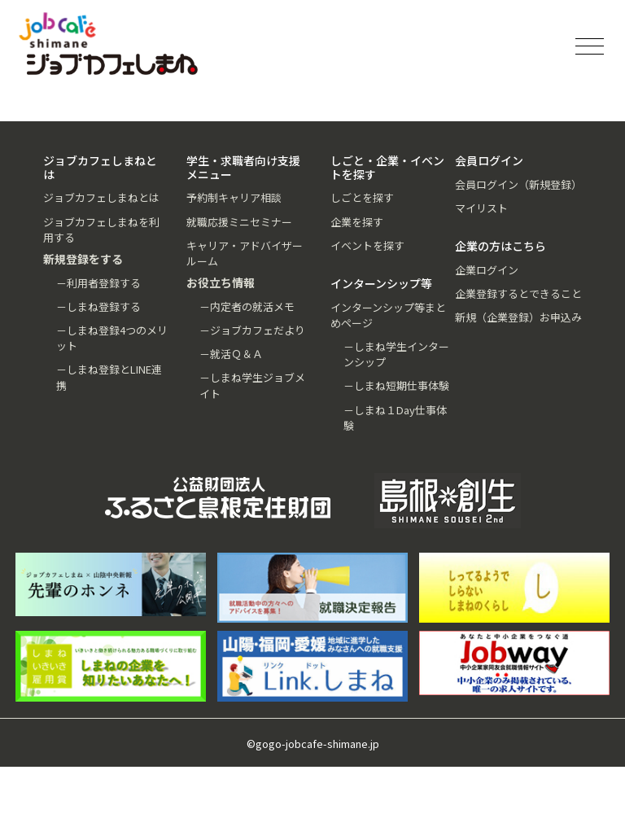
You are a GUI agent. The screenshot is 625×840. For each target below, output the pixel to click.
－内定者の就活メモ (247, 306)
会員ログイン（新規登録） (518, 184)
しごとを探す (362, 197)
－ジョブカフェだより (252, 330)
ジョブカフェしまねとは (101, 197)
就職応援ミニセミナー (239, 222)
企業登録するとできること (518, 293)
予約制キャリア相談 (234, 197)
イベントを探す (367, 245)
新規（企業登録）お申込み (518, 317)
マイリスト (481, 208)
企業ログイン (487, 270)
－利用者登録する (98, 283)
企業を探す (357, 222)
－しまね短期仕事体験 (396, 385)
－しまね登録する (98, 306)
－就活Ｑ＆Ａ (231, 354)
